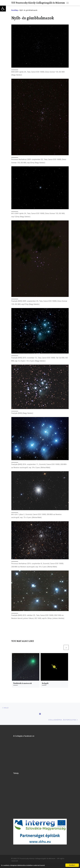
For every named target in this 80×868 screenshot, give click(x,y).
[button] (3, 9)
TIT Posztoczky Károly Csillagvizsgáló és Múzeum (36, 858)
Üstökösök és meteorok (22, 683)
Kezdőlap (15, 10)
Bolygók (45, 683)
